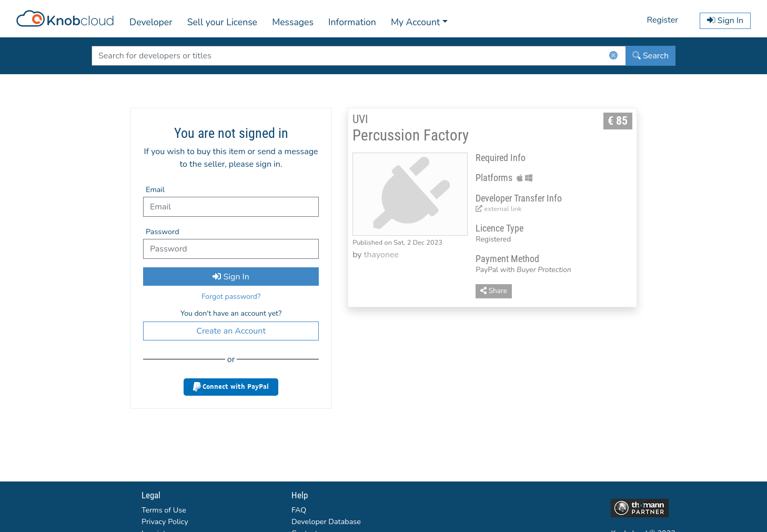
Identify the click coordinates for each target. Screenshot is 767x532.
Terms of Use (164, 510)
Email (155, 189)
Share (494, 291)
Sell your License (222, 22)
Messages (293, 22)
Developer (151, 22)
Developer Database (326, 521)
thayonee (381, 255)
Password (163, 232)
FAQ (299, 510)
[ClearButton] (613, 58)
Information (352, 22)
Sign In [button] (725, 21)
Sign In (231, 277)
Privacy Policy (165, 521)
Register (662, 20)
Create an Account (231, 331)
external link (498, 209)
